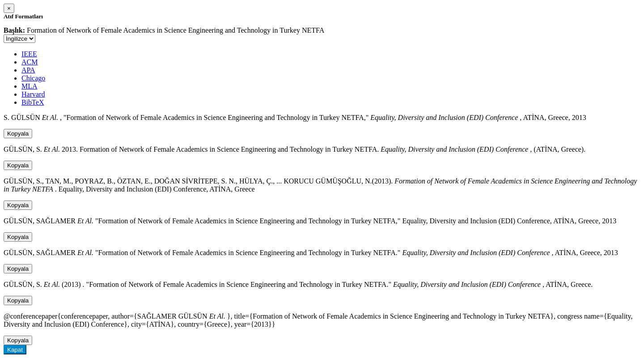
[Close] (9, 8)
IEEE (29, 54)
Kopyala (18, 134)
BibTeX (33, 102)
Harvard (33, 94)
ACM (30, 62)
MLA (30, 86)
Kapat (15, 350)
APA (28, 70)
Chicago (33, 78)
